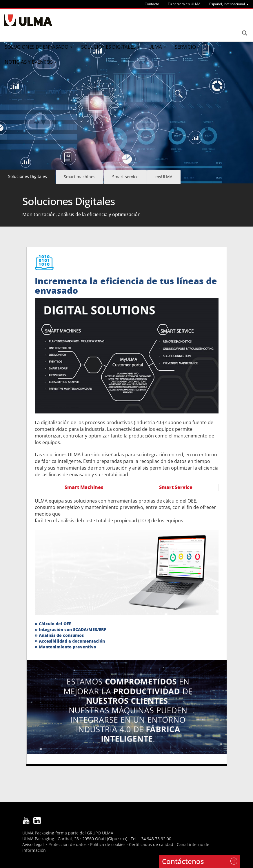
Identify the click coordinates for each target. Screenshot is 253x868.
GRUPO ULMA (100, 833)
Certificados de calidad (151, 844)
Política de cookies (108, 844)
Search (244, 33)
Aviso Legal (33, 844)
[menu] (229, 4)
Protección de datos (68, 844)
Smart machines (80, 177)
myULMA (164, 177)
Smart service (125, 177)
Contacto (152, 4)
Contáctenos (183, 861)
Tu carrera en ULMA (184, 4)
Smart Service (176, 487)
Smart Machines (84, 487)
